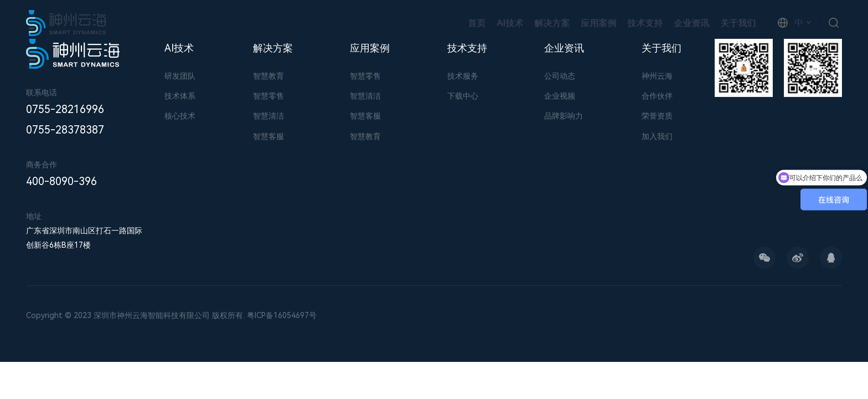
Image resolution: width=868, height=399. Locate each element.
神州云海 (657, 76)
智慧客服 (268, 136)
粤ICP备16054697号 (282, 315)
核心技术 (180, 116)
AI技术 (510, 23)
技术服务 (463, 76)
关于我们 (738, 23)
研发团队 (180, 76)
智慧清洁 (268, 116)
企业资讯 (691, 23)
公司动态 (560, 76)
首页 (477, 23)
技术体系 (180, 96)
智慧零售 (268, 96)
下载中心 (463, 96)
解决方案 (552, 23)
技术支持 (645, 23)
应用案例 (598, 23)
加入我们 (657, 136)
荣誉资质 (657, 116)
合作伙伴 (657, 96)
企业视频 (560, 96)
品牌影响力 (564, 116)
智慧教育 (268, 76)
